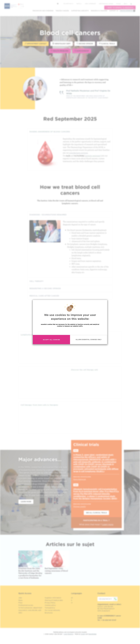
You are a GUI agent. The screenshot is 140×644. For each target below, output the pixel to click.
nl (72, 603)
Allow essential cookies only (89, 339)
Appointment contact (36, 44)
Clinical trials (107, 44)
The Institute (68, 4)
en (126, 4)
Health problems (60, 51)
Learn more (26, 502)
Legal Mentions (69, 634)
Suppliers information (53, 598)
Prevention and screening (43, 11)
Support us (114, 11)
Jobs (20, 598)
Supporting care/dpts (80, 11)
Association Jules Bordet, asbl (30, 610)
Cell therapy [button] (70, 281)
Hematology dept (62, 44)
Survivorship (82, 51)
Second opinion (85, 44)
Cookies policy (50, 605)
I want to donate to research (120, 8)
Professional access (106, 4)
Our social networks (52, 610)
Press (20, 603)
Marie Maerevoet (80, 479)
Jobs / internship (90, 4)
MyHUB (118, 4)
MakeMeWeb (92, 634)
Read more (70, 331)
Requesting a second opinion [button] (70, 288)
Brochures (49, 613)
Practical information (126, 11)
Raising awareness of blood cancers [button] (70, 132)
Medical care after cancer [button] (70, 296)
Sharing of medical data (54, 600)
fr (72, 600)
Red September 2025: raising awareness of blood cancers (56, 571)
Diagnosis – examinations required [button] (70, 215)
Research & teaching (99, 11)
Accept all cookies (51, 340)
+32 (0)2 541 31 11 (108, 599)
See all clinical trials (96, 513)
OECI (20, 613)
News (79, 4)
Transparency (50, 608)
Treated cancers (62, 11)
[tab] (70, 132)
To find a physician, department (30, 608)
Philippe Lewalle (79, 507)
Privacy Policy (50, 603)
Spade (83, 634)
